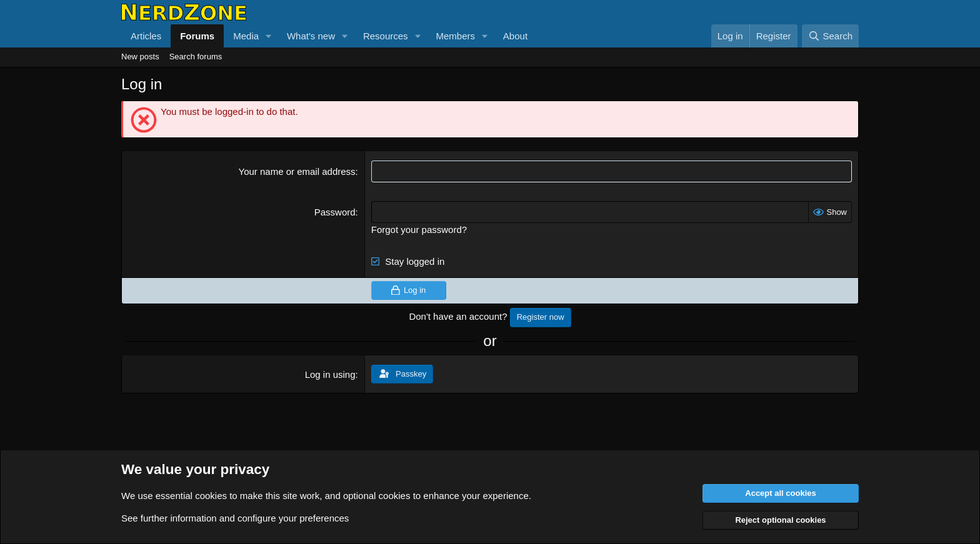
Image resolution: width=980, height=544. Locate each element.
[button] (269, 36)
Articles (146, 36)
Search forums (196, 57)
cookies (211, 496)
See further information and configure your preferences (235, 518)
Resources (386, 36)
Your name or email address (297, 171)
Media (246, 36)
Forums (197, 36)
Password (335, 212)
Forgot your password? (419, 230)
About (515, 36)
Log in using (330, 374)
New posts (140, 57)
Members (455, 36)
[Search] (830, 36)
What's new (311, 36)
